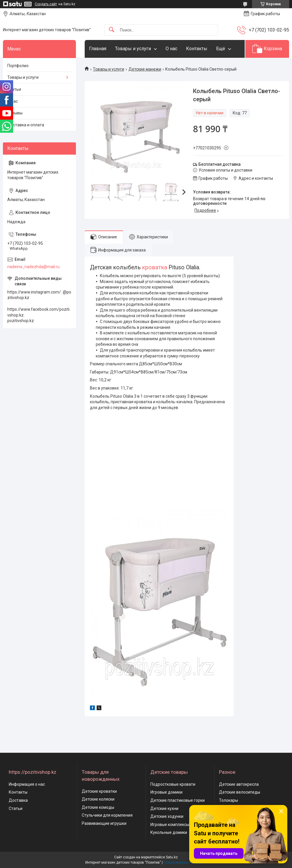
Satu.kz (172, 857)
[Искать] (112, 30)
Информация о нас (27, 784)
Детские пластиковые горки (178, 800)
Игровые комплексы (170, 825)
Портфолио (18, 66)
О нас (171, 49)
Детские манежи (145, 69)
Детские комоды (98, 807)
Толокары (228, 800)
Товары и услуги (133, 49)
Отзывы (15, 113)
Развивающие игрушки (104, 823)
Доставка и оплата (26, 125)
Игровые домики (166, 792)
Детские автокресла (239, 784)
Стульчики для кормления (107, 815)
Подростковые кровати (173, 784)
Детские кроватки (99, 791)
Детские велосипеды (240, 792)
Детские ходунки (167, 816)
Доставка (18, 800)
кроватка (155, 267)
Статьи (14, 89)
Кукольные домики (169, 832)
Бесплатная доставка (220, 164)
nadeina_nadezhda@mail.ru (33, 267)
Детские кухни (164, 808)
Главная (98, 49)
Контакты (197, 49)
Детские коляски (98, 799)
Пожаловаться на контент (185, 862)
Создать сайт (46, 4)
